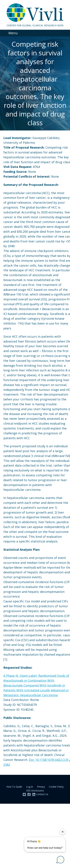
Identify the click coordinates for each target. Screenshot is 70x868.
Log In (30, 787)
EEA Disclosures (35, 791)
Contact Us (42, 794)
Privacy (41, 787)
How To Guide (14, 787)
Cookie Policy (56, 787)
